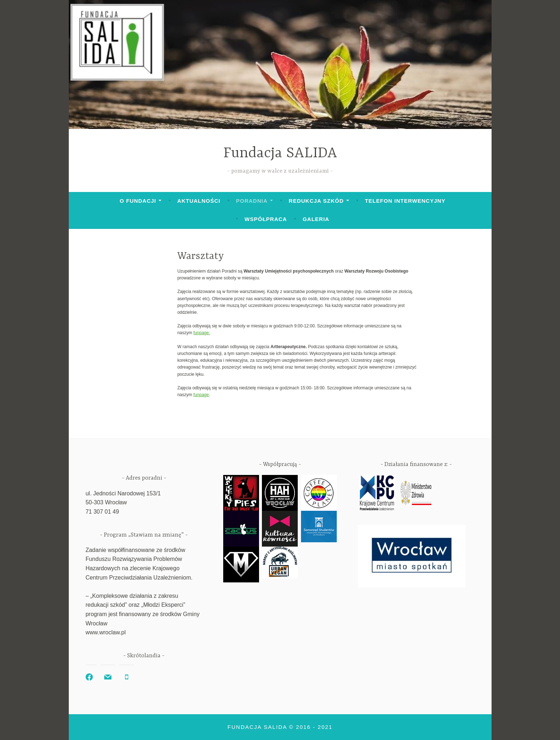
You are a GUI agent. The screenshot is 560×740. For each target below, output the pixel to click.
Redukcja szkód (316, 201)
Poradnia (252, 201)
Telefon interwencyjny (405, 201)
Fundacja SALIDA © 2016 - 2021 (280, 727)
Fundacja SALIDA (280, 153)
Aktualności (199, 201)
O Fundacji (138, 201)
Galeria (316, 219)
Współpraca (266, 219)
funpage (201, 333)
